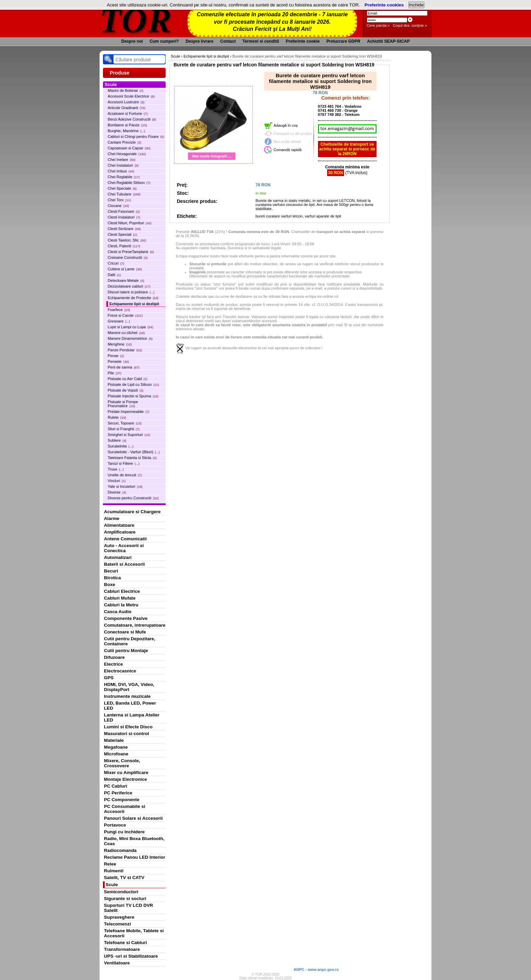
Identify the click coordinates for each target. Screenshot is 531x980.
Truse (116, 469)
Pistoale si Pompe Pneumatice (123, 404)
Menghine (120, 344)
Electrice (113, 664)
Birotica (112, 578)
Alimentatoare (119, 525)
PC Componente (122, 800)
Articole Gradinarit (126, 108)
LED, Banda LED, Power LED (130, 706)
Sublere (117, 440)
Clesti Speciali (122, 234)
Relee (110, 864)
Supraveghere (119, 917)
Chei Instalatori (123, 165)
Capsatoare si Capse (129, 148)
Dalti (114, 275)
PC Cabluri (116, 786)
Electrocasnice (120, 671)
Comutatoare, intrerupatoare (135, 625)
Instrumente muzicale (127, 696)
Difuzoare (114, 657)
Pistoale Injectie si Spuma (133, 396)
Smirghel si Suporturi (129, 435)
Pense (116, 356)
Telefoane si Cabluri (125, 943)
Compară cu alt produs (293, 133)
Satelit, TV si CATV (124, 878)
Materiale (114, 740)
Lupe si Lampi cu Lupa (130, 327)
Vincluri (117, 481)
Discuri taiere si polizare (131, 292)
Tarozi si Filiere (124, 463)
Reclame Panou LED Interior (135, 857)
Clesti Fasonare (124, 211)
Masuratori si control (126, 734)
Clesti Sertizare (124, 229)
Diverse (117, 492)
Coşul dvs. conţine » (410, 25)
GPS (109, 678)
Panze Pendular (125, 350)
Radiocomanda (120, 850)
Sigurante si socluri (125, 899)
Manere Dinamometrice (130, 338)
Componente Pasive (126, 618)
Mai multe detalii (287, 142)
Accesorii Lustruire (126, 102)
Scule (112, 885)
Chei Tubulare (124, 194)
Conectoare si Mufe (125, 632)
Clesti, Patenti (124, 246)
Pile (114, 373)
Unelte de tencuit (125, 475)
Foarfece (119, 310)
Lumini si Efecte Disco (128, 727)
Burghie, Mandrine (126, 131)
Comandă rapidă (288, 150)
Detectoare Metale (126, 280)
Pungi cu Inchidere (124, 832)
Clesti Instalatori (124, 217)
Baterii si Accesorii (124, 564)
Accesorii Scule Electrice (131, 96)
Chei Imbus (121, 171)
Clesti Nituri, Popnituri (130, 223)
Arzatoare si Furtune (128, 113)
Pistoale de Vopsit (125, 390)
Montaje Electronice (125, 779)
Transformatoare (122, 949)
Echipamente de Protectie (133, 298)
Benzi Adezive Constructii (132, 119)
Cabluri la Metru (121, 605)
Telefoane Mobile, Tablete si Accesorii (134, 933)
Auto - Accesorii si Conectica (124, 548)
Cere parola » (378, 25)
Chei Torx (119, 200)
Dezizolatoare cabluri (129, 286)
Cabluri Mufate (120, 598)
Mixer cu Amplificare (126, 773)
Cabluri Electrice (122, 591)
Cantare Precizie (124, 142)
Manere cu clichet (126, 333)
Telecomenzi (118, 924)
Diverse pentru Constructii (133, 498)
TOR (136, 20)
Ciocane (118, 206)
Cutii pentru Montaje (126, 651)
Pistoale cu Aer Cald (128, 379)
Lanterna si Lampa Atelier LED (132, 717)
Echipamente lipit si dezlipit (134, 304)
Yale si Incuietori (125, 486)
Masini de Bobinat (125, 90)
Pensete (118, 361)
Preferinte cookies (384, 5)
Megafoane (116, 747)
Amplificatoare (120, 532)
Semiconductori (121, 892)
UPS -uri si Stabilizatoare (131, 956)
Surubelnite (121, 446)
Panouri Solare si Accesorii (133, 818)
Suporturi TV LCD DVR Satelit (129, 908)
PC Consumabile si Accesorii (125, 809)
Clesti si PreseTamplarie (131, 252)
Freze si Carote (125, 315)
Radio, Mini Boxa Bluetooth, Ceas (134, 841)
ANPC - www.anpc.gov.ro (316, 969)
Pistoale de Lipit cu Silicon (133, 384)
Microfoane (116, 754)
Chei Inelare (122, 160)
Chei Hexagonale (127, 154)
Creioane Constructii (128, 257)
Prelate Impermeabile (129, 412)
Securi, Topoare (125, 423)
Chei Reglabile (124, 177)
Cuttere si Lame (125, 269)
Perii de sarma (124, 367)
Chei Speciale (122, 188)
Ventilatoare (117, 963)
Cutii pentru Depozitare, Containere (130, 641)
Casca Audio (118, 612)
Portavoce (115, 825)
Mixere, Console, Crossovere (122, 763)
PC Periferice (118, 793)
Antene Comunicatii (125, 539)
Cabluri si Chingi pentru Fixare (136, 137)
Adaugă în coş (286, 125)
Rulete (117, 417)
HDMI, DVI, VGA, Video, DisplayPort (129, 687)
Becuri (111, 571)
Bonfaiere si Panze (127, 125)
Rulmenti (114, 871)
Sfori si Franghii (124, 429)
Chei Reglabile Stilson (129, 183)
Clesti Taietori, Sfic (127, 240)
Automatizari (118, 557)
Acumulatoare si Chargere (132, 512)
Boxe (110, 585)
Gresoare (119, 321)
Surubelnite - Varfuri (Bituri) (134, 452)
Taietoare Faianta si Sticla (132, 458)
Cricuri (116, 263)
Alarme (112, 518)
